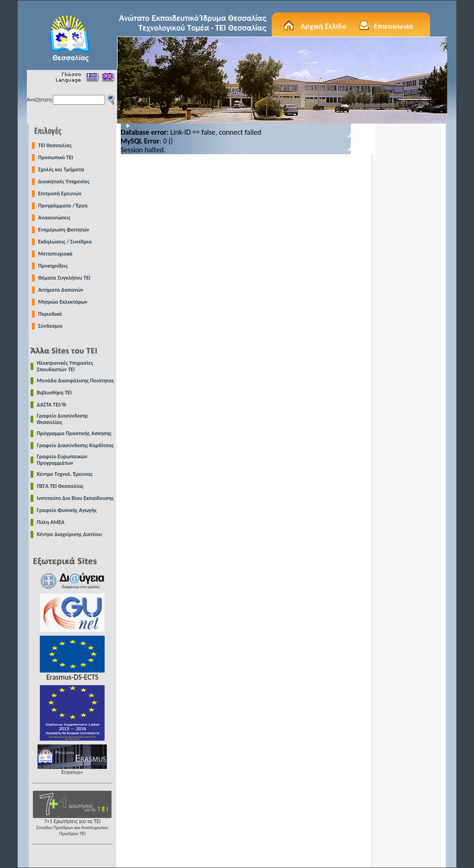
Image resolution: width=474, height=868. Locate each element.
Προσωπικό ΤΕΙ (56, 157)
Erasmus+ (72, 770)
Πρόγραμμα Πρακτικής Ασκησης (74, 433)
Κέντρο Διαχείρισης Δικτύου (70, 534)
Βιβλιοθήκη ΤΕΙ (54, 393)
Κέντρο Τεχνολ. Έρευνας (65, 474)
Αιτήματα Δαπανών (61, 290)
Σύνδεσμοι (50, 326)
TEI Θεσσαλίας (55, 145)
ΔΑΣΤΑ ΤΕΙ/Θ (52, 405)
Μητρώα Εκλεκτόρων (63, 302)
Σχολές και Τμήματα (61, 169)
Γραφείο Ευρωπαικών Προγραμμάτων (62, 460)
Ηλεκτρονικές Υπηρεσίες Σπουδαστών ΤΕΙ (65, 366)
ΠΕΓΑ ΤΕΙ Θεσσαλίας (60, 486)
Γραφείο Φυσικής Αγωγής (67, 510)
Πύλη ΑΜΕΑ (51, 522)
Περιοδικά (50, 314)
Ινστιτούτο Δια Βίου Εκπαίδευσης (75, 498)
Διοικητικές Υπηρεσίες (64, 181)
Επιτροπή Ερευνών (60, 194)
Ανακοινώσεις (54, 218)
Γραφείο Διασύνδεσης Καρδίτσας (75, 445)
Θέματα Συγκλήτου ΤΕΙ (64, 278)
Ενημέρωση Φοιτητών (63, 230)
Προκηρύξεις (53, 266)
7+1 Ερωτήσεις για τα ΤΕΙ (72, 825)
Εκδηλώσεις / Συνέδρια (65, 242)
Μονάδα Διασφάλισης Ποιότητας (76, 381)
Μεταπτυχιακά (55, 254)
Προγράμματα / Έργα (63, 206)
